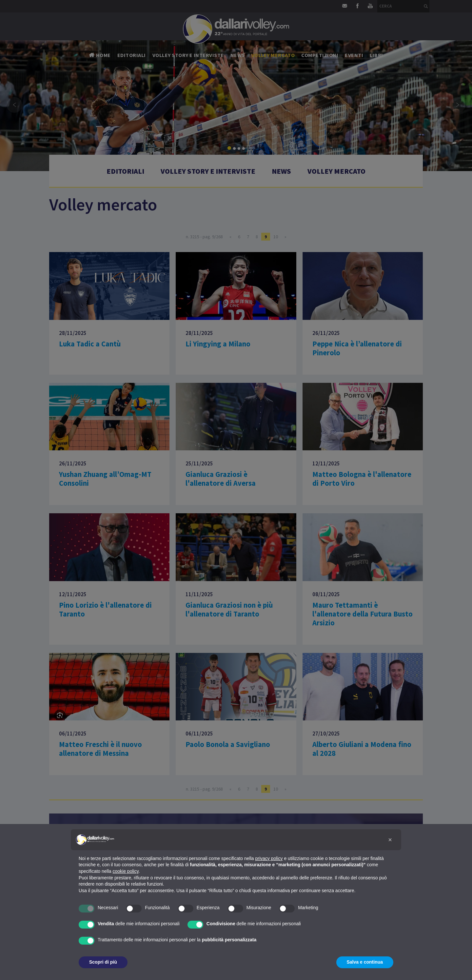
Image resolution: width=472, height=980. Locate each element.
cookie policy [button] (126, 871)
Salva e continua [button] (365, 962)
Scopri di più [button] (103, 962)
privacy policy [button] (269, 858)
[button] (390, 840)
